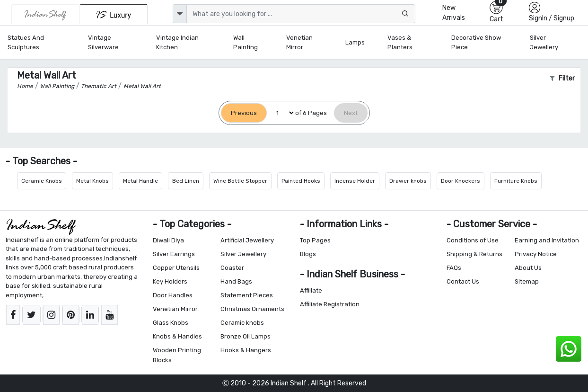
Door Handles (173, 295)
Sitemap (527, 281)
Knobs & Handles (177, 336)
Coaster (232, 268)
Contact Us (463, 281)
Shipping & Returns (474, 254)
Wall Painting (246, 42)
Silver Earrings (174, 254)
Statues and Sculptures (26, 42)
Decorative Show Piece (476, 42)
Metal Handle (140, 181)
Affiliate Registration (330, 304)
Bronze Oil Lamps (246, 336)
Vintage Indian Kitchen (177, 42)
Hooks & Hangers (246, 350)
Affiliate (311, 290)
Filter (562, 78)
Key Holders (170, 281)
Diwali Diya (168, 240)
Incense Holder (355, 181)
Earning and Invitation (547, 240)
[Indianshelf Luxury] (114, 14)
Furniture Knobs (516, 181)
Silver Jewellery (544, 42)
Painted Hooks (301, 181)
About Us (528, 268)
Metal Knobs (92, 181)
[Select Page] (281, 113)
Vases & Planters (400, 42)
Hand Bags (236, 281)
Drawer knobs (408, 181)
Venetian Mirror (299, 42)
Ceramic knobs (242, 323)
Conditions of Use (473, 240)
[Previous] (244, 113)
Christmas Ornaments (252, 309)
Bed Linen (186, 181)
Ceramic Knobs (42, 181)
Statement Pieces (247, 295)
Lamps (355, 42)
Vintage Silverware (103, 42)
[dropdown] (180, 14)
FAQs (454, 268)
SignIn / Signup (552, 18)
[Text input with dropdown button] (301, 14)
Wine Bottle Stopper (240, 181)
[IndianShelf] (46, 15)
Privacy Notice (536, 254)
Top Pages (315, 240)
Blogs (308, 254)
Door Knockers (461, 181)
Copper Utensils (176, 268)
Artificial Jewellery (247, 240)
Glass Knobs (171, 323)
